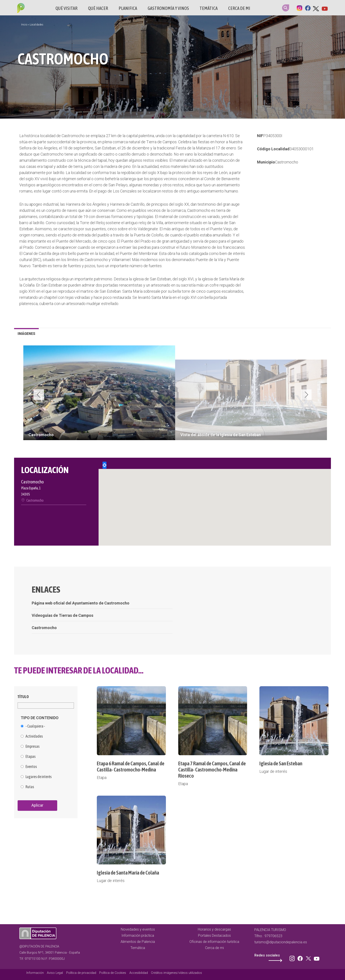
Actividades (34, 736)
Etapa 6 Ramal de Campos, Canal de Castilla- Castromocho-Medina (131, 767)
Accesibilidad (139, 973)
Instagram (299, 8)
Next (306, 395)
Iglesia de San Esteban (281, 763)
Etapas (31, 757)
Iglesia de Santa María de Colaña (128, 873)
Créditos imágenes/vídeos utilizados (176, 973)
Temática (209, 8)
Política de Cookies (113, 973)
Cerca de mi (239, 8)
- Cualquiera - (35, 726)
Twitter (316, 8)
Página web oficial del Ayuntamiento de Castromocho (81, 603)
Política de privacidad (81, 973)
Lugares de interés (39, 777)
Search (286, 8)
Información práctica (138, 936)
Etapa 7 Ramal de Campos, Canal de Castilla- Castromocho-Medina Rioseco (212, 770)
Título (23, 697)
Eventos (31, 767)
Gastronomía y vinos (168, 8)
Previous (39, 395)
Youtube (325, 8)
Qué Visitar (66, 8)
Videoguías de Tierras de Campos (62, 615)
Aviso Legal (55, 973)
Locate (105, 465)
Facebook (308, 8)
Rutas (30, 787)
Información (35, 973)
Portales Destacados (214, 936)
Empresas (33, 746)
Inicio (24, 25)
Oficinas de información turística (214, 942)
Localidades (37, 25)
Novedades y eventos (138, 929)
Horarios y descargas (214, 929)
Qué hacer (98, 8)
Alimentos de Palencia (138, 942)
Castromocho (287, 162)
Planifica (128, 8)
